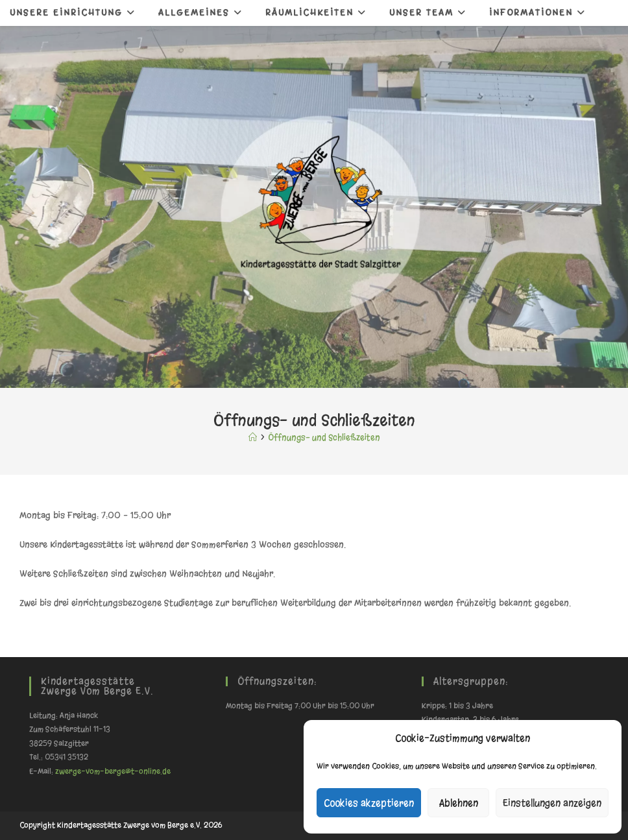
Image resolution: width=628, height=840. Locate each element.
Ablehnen (459, 803)
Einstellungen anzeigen (552, 803)
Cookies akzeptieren (369, 803)
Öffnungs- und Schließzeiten (324, 438)
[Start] (253, 438)
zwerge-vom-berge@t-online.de (113, 771)
